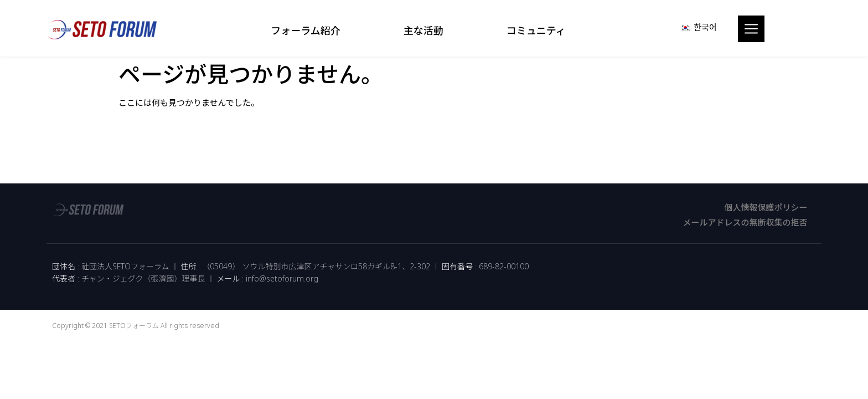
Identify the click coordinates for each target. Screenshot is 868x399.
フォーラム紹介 (308, 30)
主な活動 (426, 30)
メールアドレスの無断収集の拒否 (745, 222)
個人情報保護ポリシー (766, 207)
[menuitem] (698, 27)
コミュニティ (539, 30)
